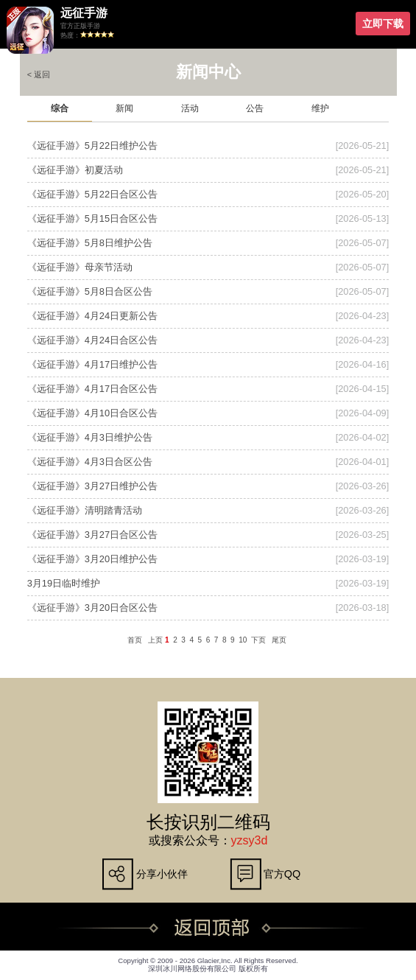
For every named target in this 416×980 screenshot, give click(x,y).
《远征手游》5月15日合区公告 (92, 218)
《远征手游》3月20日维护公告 (92, 559)
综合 (60, 108)
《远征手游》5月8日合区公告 (90, 291)
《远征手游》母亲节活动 (80, 267)
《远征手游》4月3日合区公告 (90, 462)
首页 (135, 640)
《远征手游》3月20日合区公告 (92, 608)
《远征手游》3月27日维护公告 (92, 486)
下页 (258, 640)
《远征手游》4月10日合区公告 (92, 413)
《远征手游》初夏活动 (75, 170)
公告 (255, 108)
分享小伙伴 (162, 874)
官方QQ (282, 874)
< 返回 (39, 74)
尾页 (279, 640)
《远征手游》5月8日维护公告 (90, 243)
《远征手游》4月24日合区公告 (92, 340)
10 (243, 640)
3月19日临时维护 (64, 583)
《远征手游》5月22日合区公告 (92, 194)
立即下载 (383, 24)
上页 (155, 640)
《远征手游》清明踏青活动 (85, 510)
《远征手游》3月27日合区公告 (92, 535)
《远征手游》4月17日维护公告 (92, 364)
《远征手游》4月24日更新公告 (92, 316)
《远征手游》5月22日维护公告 (92, 146)
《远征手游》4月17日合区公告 (92, 389)
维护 (320, 108)
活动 (190, 108)
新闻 (124, 108)
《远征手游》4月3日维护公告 (90, 437)
